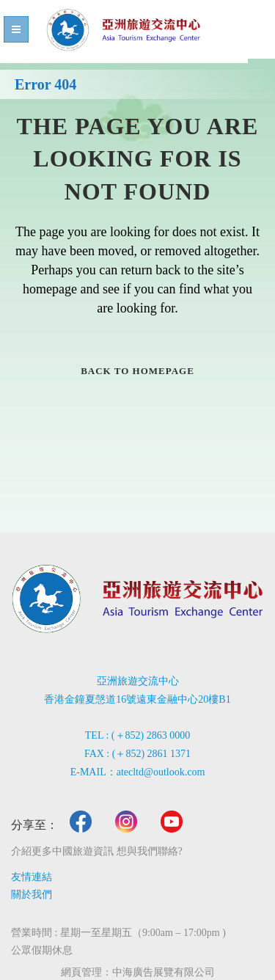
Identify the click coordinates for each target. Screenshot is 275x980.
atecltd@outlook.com (161, 772)
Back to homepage (137, 371)
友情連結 (32, 877)
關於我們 (32, 895)
